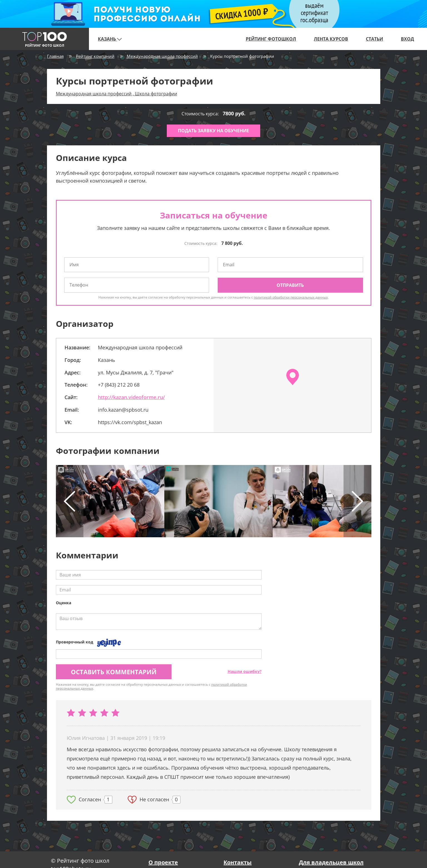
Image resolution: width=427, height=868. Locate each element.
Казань (110, 39)
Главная (55, 56)
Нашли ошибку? (245, 671)
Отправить (290, 285)
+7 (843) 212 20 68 (119, 385)
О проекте (163, 862)
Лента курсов (331, 39)
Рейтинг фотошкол (271, 39)
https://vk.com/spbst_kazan (130, 422)
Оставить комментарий (114, 672)
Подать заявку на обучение (213, 131)
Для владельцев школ (331, 862)
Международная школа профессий (162, 56)
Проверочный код (75, 642)
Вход (407, 39)
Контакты (238, 862)
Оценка (64, 603)
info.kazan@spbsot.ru (123, 410)
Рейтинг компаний (95, 56)
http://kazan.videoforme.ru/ (131, 397)
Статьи (374, 39)
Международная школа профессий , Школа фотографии (116, 94)
